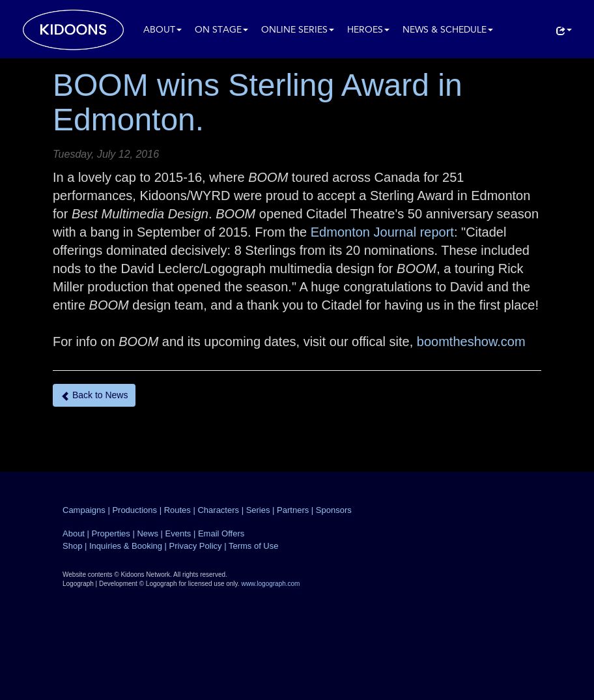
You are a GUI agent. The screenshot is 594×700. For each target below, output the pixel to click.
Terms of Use (254, 546)
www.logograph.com (270, 584)
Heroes (368, 30)
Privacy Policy (196, 546)
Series (258, 510)
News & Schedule (448, 30)
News (148, 533)
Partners (293, 510)
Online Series (298, 30)
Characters (218, 510)
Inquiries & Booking (126, 546)
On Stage (221, 30)
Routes (177, 510)
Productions (134, 510)
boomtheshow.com (471, 342)
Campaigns (84, 510)
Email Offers (221, 533)
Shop (72, 546)
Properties (111, 533)
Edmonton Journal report (382, 232)
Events (178, 533)
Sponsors (334, 510)
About (163, 30)
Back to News (94, 395)
